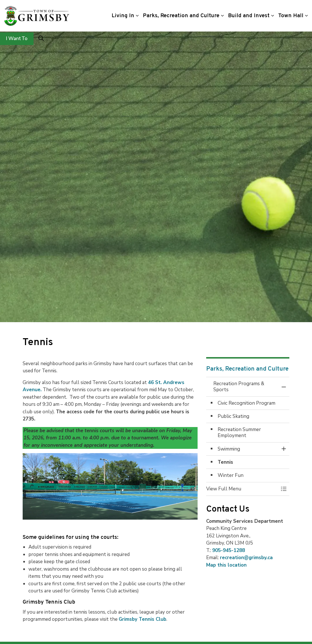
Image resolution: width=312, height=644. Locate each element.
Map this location (226, 565)
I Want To (17, 39)
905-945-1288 (229, 550)
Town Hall (291, 16)
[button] (242, 489)
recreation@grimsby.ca (246, 558)
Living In (123, 16)
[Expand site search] (41, 39)
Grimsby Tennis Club (143, 619)
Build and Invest (249, 16)
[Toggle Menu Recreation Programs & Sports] (284, 489)
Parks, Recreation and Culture (181, 16)
